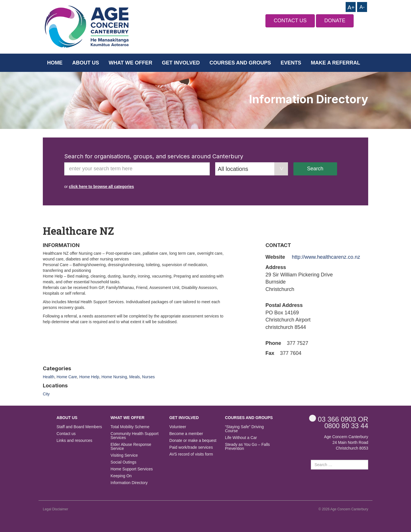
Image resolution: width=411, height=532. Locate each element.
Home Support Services (132, 469)
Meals (135, 377)
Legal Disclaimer (56, 509)
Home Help (89, 377)
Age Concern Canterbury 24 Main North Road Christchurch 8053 (346, 442)
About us (86, 63)
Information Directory (129, 483)
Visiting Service (124, 455)
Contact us (66, 434)
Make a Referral (336, 63)
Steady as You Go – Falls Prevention (247, 447)
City (46, 394)
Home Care (67, 377)
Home (55, 63)
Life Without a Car (241, 438)
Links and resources (74, 441)
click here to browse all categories (101, 187)
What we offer (131, 63)
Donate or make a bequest (193, 441)
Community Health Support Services (134, 436)
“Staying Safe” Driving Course (244, 429)
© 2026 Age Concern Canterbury (343, 509)
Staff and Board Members (79, 427)
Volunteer (178, 427)
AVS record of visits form (191, 454)
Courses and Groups (240, 63)
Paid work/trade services (191, 447)
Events (291, 63)
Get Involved (181, 63)
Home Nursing (114, 377)
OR (339, 419)
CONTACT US (290, 21)
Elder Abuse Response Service (131, 447)
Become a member (186, 434)
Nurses (148, 377)
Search (315, 169)
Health (49, 377)
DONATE (335, 21)
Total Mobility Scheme (130, 427)
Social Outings (123, 462)
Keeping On (121, 476)
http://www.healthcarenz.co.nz (326, 257)
